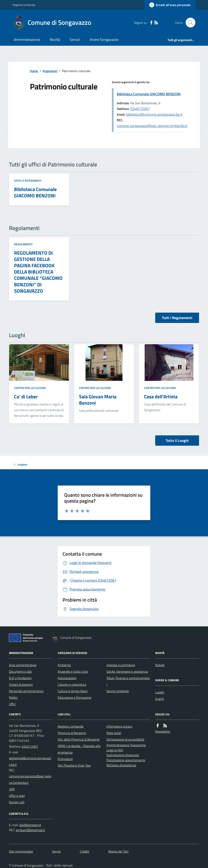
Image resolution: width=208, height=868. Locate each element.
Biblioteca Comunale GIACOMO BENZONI (149, 94)
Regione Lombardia (24, 5)
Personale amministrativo (26, 691)
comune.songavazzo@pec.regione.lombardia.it (152, 126)
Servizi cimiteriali (118, 691)
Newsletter (163, 731)
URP (12, 789)
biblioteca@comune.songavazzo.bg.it (154, 114)
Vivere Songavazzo (104, 40)
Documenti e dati (20, 671)
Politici (13, 697)
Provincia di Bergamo (72, 733)
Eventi (160, 699)
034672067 (30, 746)
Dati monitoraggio (21, 851)
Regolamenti (23, 244)
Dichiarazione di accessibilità (125, 739)
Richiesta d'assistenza (121, 765)
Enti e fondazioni (20, 678)
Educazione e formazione (74, 697)
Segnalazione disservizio (123, 755)
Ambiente (64, 665)
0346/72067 (140, 109)
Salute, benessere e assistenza (127, 671)
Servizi (75, 40)
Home (34, 71)
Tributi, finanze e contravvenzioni (128, 681)
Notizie (160, 665)
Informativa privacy (119, 726)
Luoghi (160, 692)
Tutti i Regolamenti (177, 318)
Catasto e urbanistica (72, 684)
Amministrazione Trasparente (126, 745)
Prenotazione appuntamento (126, 760)
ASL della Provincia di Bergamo (79, 739)
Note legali (114, 733)
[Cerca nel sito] (189, 23)
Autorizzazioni (67, 678)
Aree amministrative (23, 665)
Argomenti (50, 71)
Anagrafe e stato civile (73, 671)
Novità (55, 40)
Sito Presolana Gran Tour (74, 765)
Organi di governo (21, 684)
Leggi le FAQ (115, 750)
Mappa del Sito (118, 851)
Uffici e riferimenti (28, 181)
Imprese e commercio (121, 665)
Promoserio (65, 759)
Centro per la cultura (30, 388)
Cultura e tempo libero (73, 691)
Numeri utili (17, 802)
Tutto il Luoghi (177, 441)
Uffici (12, 704)
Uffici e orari (17, 796)
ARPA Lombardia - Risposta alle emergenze (79, 749)
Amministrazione (27, 40)
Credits (84, 851)
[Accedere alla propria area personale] (170, 5)
